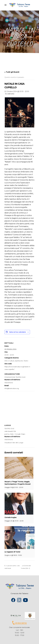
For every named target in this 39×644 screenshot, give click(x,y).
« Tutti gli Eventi (12, 72)
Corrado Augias (11, 517)
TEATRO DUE (9, 429)
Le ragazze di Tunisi (12, 552)
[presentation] (19, 468)
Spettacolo (19, 361)
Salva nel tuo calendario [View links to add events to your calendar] (17, 332)
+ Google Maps (19, 434)
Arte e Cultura (9, 361)
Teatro (26, 361)
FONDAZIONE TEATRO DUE (15, 377)
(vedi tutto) (11, 94)
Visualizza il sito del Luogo (14, 443)
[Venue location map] (20, 406)
